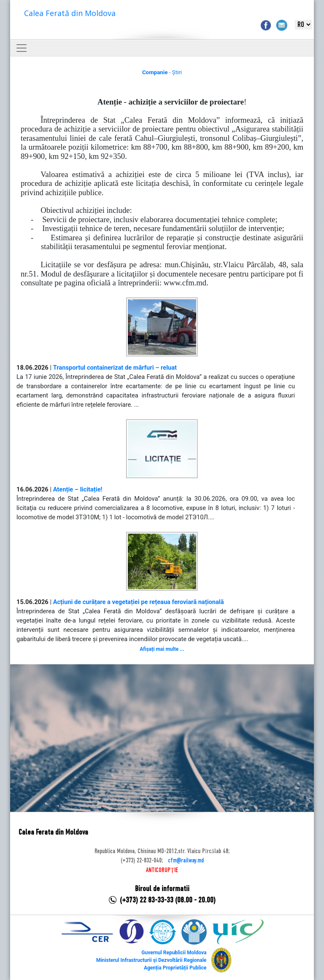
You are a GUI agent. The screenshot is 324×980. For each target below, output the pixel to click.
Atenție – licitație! (78, 489)
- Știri (162, 72)
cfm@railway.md (186, 861)
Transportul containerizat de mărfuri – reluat (115, 368)
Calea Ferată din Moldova (70, 13)
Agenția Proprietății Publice (175, 968)
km (54, 156)
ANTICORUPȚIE (162, 870)
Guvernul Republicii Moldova (174, 953)
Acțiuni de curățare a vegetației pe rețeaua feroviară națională (139, 602)
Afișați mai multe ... (162, 649)
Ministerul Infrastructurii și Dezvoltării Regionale (151, 960)
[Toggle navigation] (22, 48)
